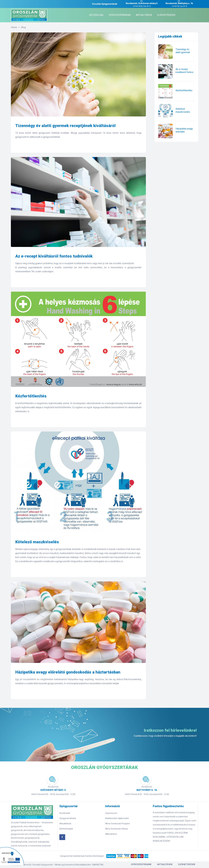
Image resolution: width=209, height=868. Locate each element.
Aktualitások (65, 824)
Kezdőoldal (65, 813)
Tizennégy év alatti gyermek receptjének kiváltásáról (65, 126)
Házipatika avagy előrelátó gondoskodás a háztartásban (68, 672)
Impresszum (111, 813)
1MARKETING (98, 865)
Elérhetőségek (66, 829)
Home (14, 27)
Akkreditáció (111, 834)
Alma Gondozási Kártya (116, 829)
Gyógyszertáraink (68, 818)
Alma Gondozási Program (118, 824)
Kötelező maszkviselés (37, 542)
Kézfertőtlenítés (31, 396)
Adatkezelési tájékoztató (117, 818)
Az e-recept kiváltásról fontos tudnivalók (54, 256)
